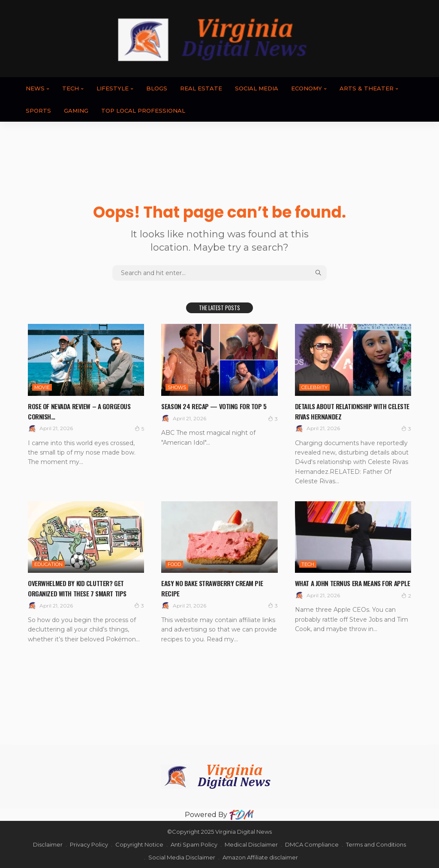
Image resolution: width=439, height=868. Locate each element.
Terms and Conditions (376, 844)
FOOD (174, 564)
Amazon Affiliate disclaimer (260, 857)
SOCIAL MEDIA (257, 88)
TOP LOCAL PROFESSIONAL (143, 111)
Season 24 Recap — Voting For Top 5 (218, 411)
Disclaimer (48, 844)
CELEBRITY (314, 387)
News (35, 88)
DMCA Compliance (312, 844)
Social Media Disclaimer (182, 857)
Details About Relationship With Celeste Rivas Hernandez (348, 411)
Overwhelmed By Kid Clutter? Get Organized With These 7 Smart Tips (84, 588)
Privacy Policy (89, 844)
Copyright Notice (139, 844)
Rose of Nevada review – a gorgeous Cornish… (70, 411)
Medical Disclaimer (251, 844)
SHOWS (177, 387)
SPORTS (38, 111)
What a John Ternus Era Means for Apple (352, 588)
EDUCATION (48, 564)
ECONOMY (307, 88)
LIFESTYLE (113, 88)
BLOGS (157, 88)
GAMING (76, 111)
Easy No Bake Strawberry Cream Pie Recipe (214, 588)
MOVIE (42, 387)
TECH (71, 88)
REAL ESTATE (201, 88)
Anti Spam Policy (194, 844)
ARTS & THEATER (367, 88)
